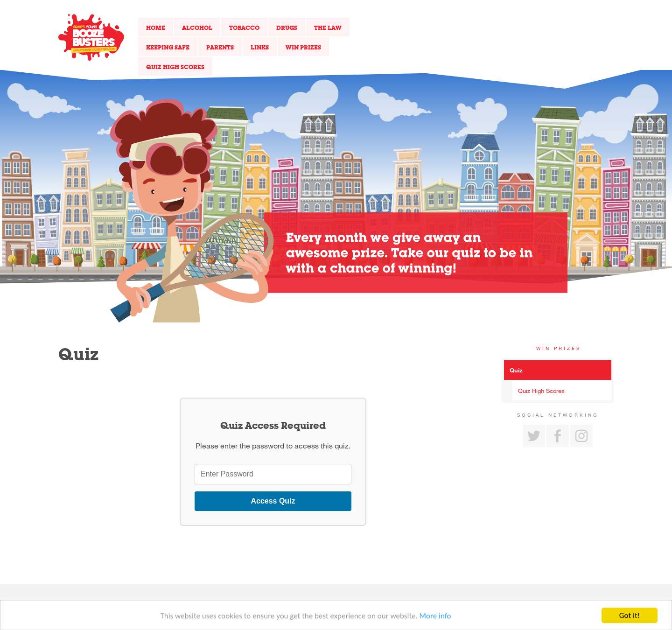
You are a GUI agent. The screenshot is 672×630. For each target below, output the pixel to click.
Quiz (516, 370)
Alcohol (197, 28)
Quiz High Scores (175, 67)
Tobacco (244, 28)
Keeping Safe (168, 47)
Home (156, 28)
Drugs (287, 28)
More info (435, 618)
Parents (220, 47)
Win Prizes (303, 47)
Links (260, 47)
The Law (328, 28)
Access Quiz (273, 501)
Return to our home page (91, 37)
